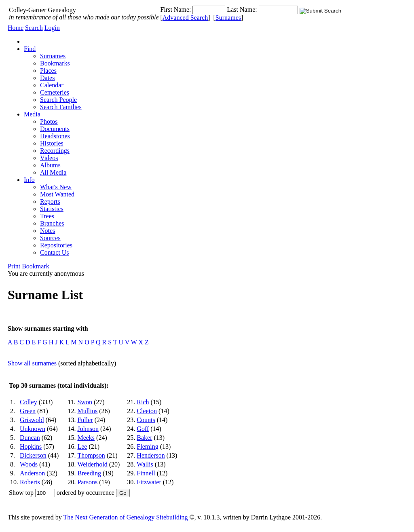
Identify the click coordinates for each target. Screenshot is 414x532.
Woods (29, 464)
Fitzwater (149, 482)
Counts (146, 420)
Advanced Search (185, 18)
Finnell (146, 473)
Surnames (228, 18)
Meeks (86, 438)
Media (32, 114)
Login (52, 28)
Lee (82, 446)
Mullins (87, 411)
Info (29, 180)
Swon (84, 402)
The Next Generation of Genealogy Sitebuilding (125, 517)
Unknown (33, 429)
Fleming (147, 446)
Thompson (91, 455)
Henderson (151, 455)
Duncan (30, 438)
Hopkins (31, 446)
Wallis (145, 464)
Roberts (30, 482)
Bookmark (36, 266)
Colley (29, 402)
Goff (143, 429)
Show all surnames (32, 363)
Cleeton (147, 411)
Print (14, 266)
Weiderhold (92, 464)
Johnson (88, 429)
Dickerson (33, 455)
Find (30, 49)
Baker (144, 438)
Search (34, 28)
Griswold (32, 420)
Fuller (85, 420)
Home (16, 28)
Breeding (89, 473)
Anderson (32, 473)
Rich (143, 402)
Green (28, 411)
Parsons (87, 482)
